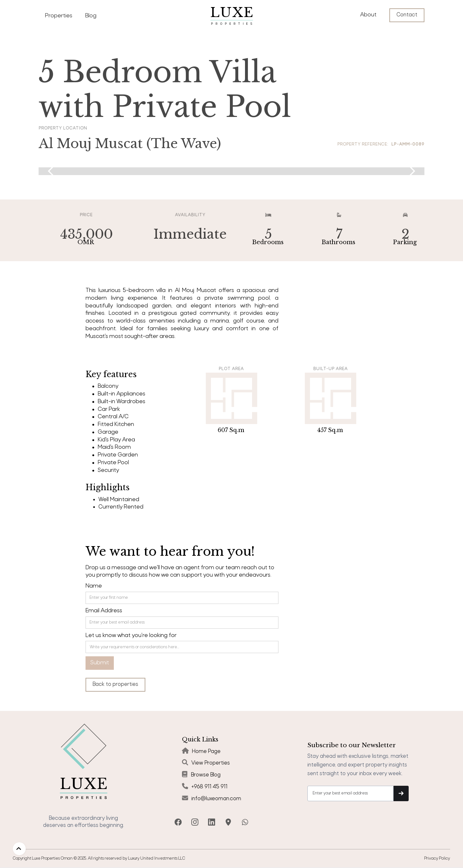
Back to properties (115, 684)
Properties (59, 16)
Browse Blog (206, 775)
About (368, 15)
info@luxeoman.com (216, 799)
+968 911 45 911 (209, 787)
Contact (407, 15)
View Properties (211, 763)
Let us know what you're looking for (131, 636)
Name (94, 586)
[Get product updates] (350, 793)
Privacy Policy (437, 859)
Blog (91, 16)
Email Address (104, 611)
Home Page (206, 752)
